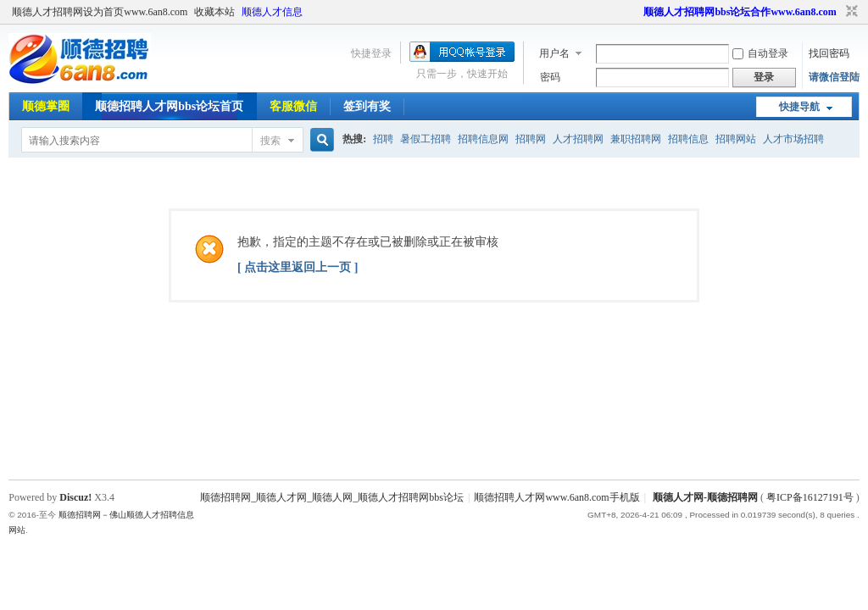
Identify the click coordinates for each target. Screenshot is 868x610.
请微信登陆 (834, 77)
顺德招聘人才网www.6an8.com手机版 (556, 497)
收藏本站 (214, 12)
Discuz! (75, 497)
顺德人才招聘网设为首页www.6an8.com (100, 12)
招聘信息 (688, 139)
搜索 (270, 141)
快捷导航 (799, 107)
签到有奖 (367, 106)
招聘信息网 (483, 139)
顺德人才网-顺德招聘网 (705, 497)
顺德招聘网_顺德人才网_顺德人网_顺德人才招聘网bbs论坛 (332, 497)
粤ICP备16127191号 (810, 497)
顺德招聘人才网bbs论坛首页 (169, 106)
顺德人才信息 (272, 12)
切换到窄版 (850, 12)
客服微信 (293, 106)
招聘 (383, 139)
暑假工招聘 (426, 139)
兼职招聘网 (636, 139)
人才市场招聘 (793, 139)
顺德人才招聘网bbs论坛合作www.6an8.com (740, 12)
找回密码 (829, 53)
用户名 (554, 53)
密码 (550, 77)
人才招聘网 (578, 139)
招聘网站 (736, 139)
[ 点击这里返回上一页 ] (298, 267)
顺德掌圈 (46, 106)
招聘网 (531, 139)
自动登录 (760, 53)
